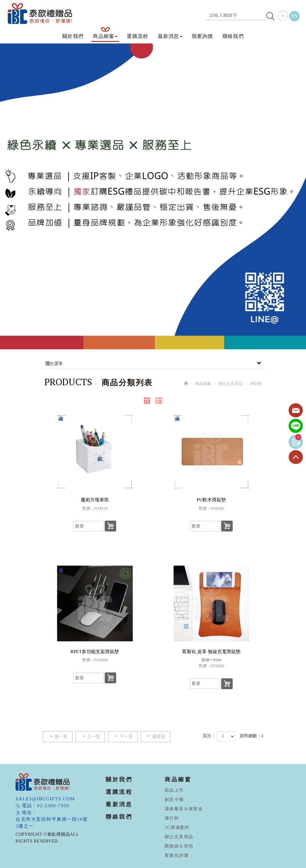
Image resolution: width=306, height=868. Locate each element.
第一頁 (58, 736)
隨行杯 (172, 818)
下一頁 (123, 736)
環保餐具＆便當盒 (184, 809)
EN (295, 16)
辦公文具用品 (231, 384)
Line (296, 426)
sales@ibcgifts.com (45, 799)
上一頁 (90, 736)
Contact (296, 411)
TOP (296, 457)
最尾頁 (155, 736)
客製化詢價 (177, 855)
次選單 (153, 364)
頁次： (209, 736)
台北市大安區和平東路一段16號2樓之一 (52, 823)
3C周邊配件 (177, 827)
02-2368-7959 (53, 806)
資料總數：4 (251, 736)
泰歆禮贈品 (40, 14)
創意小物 (174, 800)
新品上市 (174, 790)
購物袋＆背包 (179, 846)
